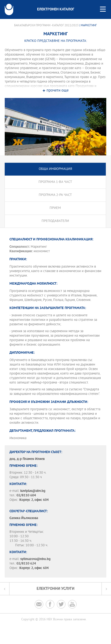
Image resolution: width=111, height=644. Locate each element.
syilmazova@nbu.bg (35, 559)
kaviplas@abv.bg (33, 491)
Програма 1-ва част (55, 182)
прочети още (58, 91)
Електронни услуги (55, 589)
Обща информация (55, 169)
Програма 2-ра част (55, 195)
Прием (55, 208)
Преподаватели (55, 221)
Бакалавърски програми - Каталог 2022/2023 (46, 26)
